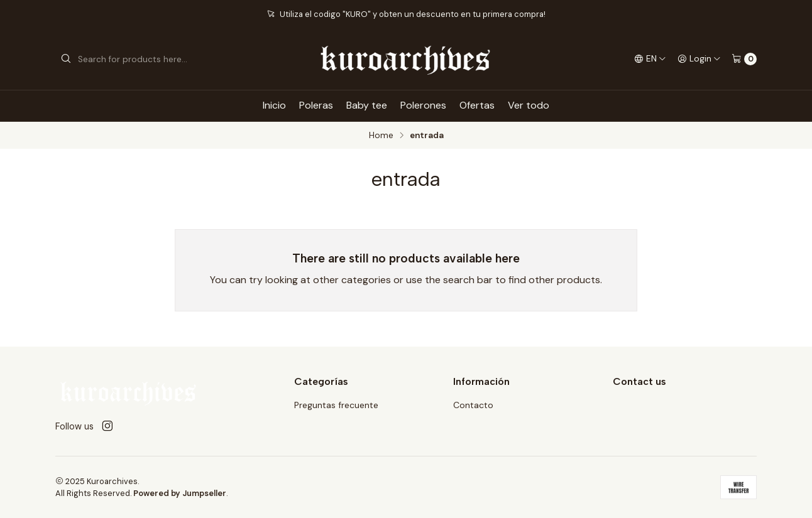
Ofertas (477, 105)
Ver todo (529, 105)
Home (381, 136)
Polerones (423, 105)
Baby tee (367, 105)
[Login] (699, 59)
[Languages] (650, 59)
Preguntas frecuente (336, 405)
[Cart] (744, 59)
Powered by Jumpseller (180, 493)
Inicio (274, 105)
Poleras (316, 105)
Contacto (473, 405)
